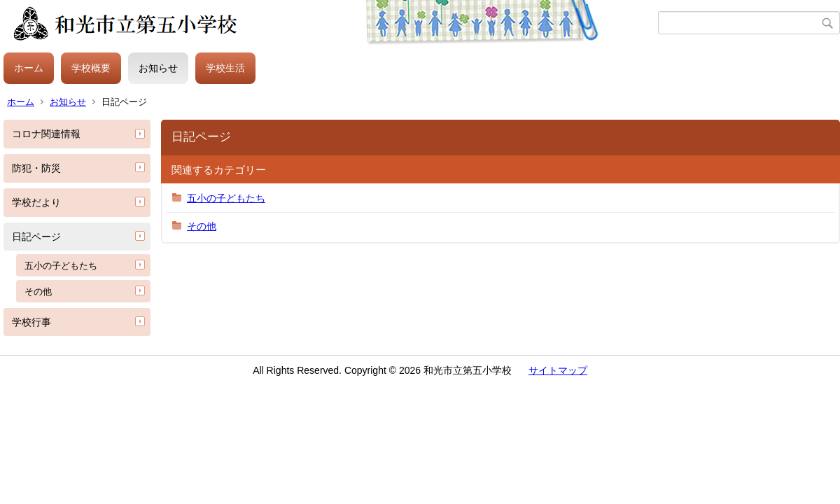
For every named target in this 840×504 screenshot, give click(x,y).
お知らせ (158, 68)
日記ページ (36, 237)
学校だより (36, 202)
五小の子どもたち (61, 266)
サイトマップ (558, 370)
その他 (38, 292)
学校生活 (225, 68)
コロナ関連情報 (46, 134)
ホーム (29, 68)
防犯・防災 (36, 168)
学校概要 (91, 68)
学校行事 (31, 322)
